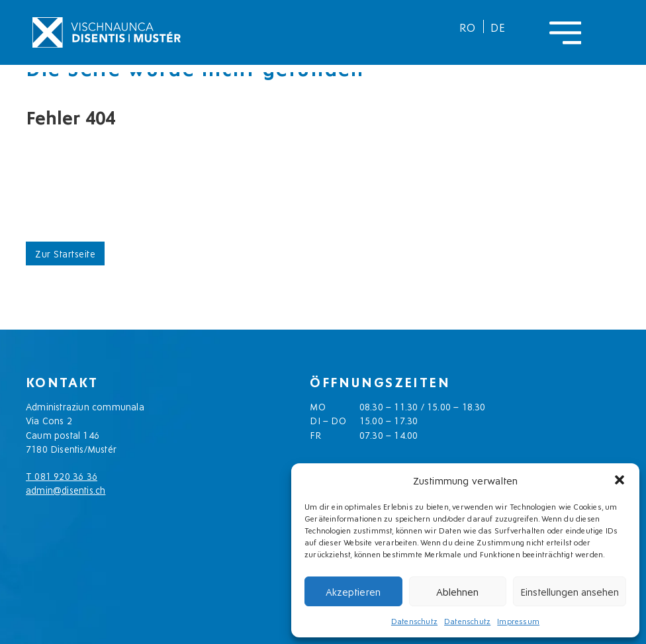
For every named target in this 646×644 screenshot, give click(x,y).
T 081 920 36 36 (62, 476)
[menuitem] (468, 26)
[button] (620, 480)
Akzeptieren (353, 591)
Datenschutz (414, 621)
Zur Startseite (65, 253)
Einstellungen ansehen (570, 591)
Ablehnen (457, 591)
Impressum (518, 621)
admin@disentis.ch (66, 489)
